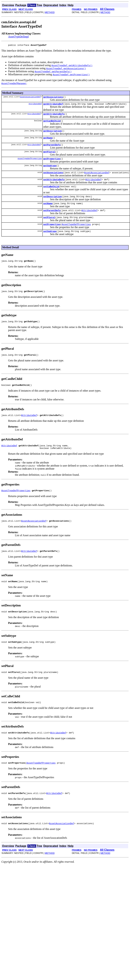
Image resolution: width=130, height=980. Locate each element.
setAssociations (53, 179)
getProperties (52, 164)
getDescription (52, 134)
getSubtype (50, 171)
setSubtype (50, 241)
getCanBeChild (52, 123)
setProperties (52, 234)
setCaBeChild (51, 193)
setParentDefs (52, 219)
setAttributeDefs (54, 186)
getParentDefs (52, 149)
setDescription (52, 204)
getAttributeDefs (54, 116)
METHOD (50, 12)
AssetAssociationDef (30, 98)
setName (48, 211)
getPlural (49, 156)
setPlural (49, 226)
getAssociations (53, 98)
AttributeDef (35, 105)
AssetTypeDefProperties (30, 163)
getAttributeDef (53, 105)
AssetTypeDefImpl (18, 37)
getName (48, 141)
